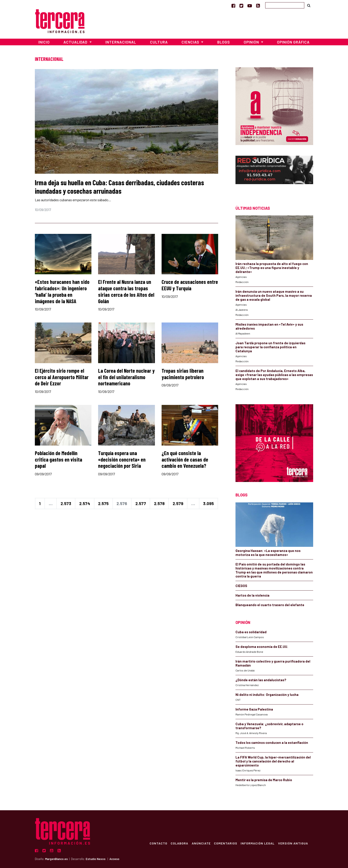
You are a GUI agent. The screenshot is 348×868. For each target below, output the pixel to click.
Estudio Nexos (96, 859)
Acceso (114, 859)
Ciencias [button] (191, 42)
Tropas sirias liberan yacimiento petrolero (183, 374)
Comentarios (225, 843)
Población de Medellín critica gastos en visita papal (58, 459)
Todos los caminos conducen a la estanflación (272, 743)
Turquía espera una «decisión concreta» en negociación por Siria (122, 459)
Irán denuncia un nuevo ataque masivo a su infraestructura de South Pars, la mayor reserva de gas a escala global (274, 295)
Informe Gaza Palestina (254, 709)
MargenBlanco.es (56, 859)
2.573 (66, 503)
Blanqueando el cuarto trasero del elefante (270, 605)
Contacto (158, 843)
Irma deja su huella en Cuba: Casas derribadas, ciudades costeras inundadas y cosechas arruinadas (119, 187)
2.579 (178, 503)
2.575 (103, 503)
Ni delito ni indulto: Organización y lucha (267, 695)
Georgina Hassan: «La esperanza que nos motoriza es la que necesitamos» (268, 553)
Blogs (224, 42)
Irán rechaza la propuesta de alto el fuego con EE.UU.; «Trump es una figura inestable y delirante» (272, 268)
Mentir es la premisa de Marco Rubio (264, 780)
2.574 (85, 503)
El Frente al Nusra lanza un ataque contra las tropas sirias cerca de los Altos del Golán (126, 291)
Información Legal (257, 843)
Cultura (159, 42)
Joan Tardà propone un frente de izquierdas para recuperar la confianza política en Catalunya (270, 347)
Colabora (179, 843)
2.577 (141, 503)
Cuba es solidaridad (251, 632)
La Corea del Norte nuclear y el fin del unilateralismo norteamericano (126, 377)
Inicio (44, 42)
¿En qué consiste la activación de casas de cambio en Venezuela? (185, 459)
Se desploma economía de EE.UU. (262, 647)
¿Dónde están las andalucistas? (261, 680)
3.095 (208, 503)
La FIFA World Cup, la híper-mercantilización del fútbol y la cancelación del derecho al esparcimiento (273, 761)
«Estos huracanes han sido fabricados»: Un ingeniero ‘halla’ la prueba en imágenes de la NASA (62, 291)
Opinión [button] (252, 42)
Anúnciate (201, 843)
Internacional (121, 42)
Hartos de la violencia (252, 595)
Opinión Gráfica (293, 42)
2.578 (159, 503)
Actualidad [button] (76, 42)
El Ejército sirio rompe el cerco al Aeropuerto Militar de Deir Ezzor (62, 377)
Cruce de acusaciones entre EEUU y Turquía (190, 285)
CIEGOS (241, 586)
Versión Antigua (293, 843)
